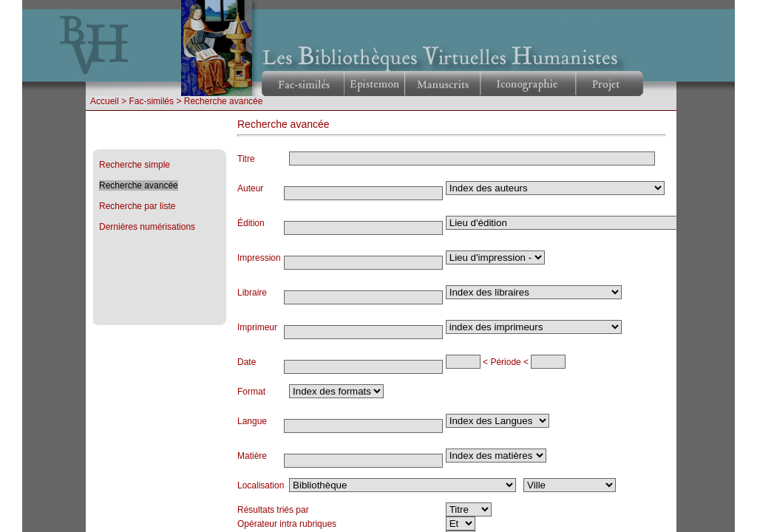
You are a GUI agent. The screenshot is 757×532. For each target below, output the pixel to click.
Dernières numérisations (147, 227)
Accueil (105, 101)
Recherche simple (135, 165)
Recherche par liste (137, 206)
